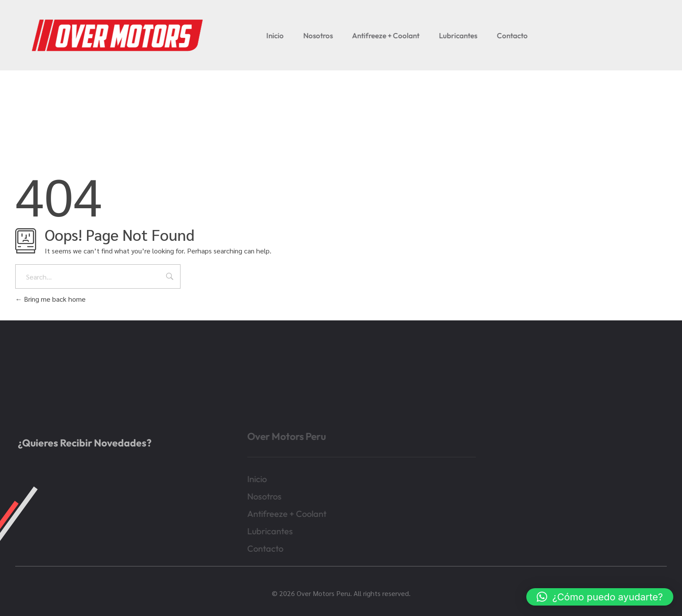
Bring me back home (50, 299)
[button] (600, 597)
